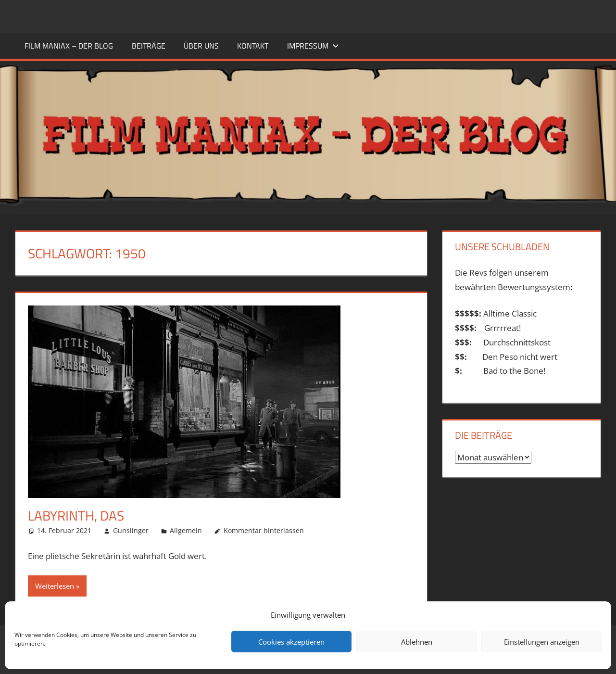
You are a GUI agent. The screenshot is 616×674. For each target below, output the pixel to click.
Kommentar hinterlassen (264, 530)
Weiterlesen (55, 586)
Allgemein (186, 530)
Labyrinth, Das (76, 515)
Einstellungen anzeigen (542, 642)
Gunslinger (131, 530)
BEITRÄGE (149, 46)
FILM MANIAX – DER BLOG (69, 46)
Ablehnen (417, 642)
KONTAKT (253, 46)
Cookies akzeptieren (291, 642)
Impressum (313, 46)
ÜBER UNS (201, 46)
